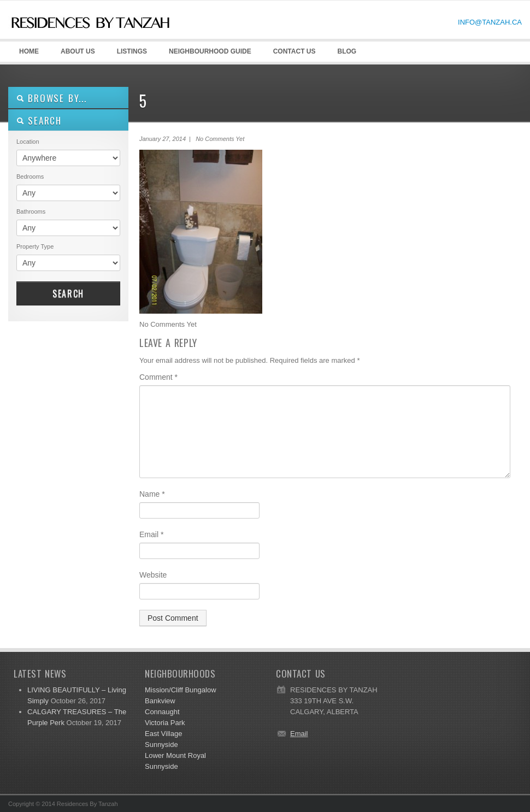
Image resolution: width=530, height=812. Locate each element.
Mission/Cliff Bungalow (181, 690)
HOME (29, 51)
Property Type (35, 246)
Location (28, 142)
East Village (163, 734)
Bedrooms (30, 176)
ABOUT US (76, 55)
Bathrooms (31, 211)
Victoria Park (165, 723)
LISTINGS (132, 51)
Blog (347, 51)
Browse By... (52, 98)
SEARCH (39, 120)
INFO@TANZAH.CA (490, 22)
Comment (158, 377)
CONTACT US (295, 51)
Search (68, 293)
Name (152, 494)
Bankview (160, 701)
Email (151, 534)
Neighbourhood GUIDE (208, 55)
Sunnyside (161, 745)
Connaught (162, 712)
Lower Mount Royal (175, 755)
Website (153, 575)
